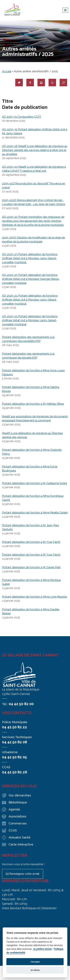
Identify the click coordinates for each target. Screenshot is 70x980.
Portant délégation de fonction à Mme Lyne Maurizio (35, 597)
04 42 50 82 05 (14, 757)
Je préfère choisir (42, 949)
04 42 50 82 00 (21, 704)
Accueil (7, 71)
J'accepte (35, 962)
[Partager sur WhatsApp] (52, 83)
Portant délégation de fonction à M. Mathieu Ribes (33, 404)
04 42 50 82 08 (15, 742)
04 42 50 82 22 (15, 727)
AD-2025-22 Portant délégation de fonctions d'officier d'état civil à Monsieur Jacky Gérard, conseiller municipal (30, 320)
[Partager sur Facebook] (30, 83)
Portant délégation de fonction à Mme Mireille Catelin (35, 513)
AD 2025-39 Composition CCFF (22, 117)
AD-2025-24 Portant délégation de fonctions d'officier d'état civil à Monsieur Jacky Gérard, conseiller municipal (30, 300)
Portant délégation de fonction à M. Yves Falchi (31, 542)
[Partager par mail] (41, 83)
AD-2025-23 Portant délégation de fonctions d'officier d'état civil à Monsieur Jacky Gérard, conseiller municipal (30, 258)
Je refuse (35, 970)
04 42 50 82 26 (15, 772)
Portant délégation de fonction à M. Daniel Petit (31, 567)
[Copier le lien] (63, 83)
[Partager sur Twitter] (19, 83)
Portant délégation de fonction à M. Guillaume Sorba (34, 483)
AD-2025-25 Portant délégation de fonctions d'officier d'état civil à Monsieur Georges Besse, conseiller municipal (31, 279)
